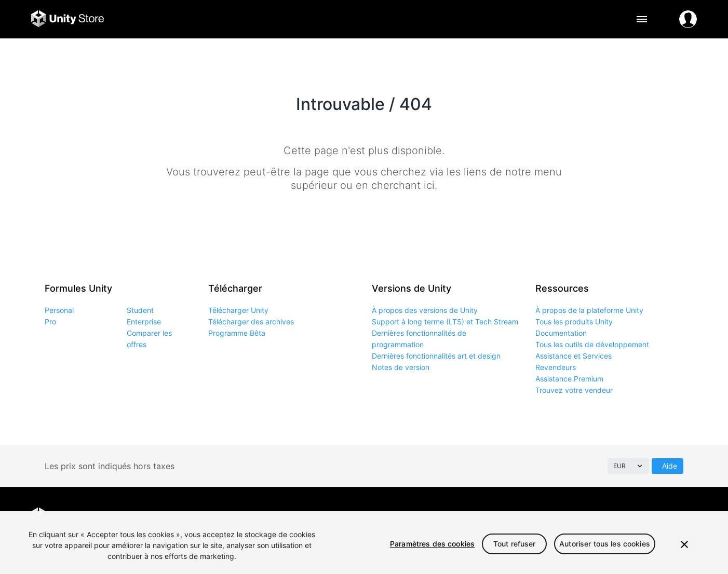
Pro (50, 322)
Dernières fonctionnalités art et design (436, 356)
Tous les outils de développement (592, 344)
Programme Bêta (237, 333)
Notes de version (401, 367)
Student (140, 310)
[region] (364, 543)
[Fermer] (684, 544)
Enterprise (144, 322)
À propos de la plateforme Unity (589, 310)
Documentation (561, 333)
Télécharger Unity (238, 310)
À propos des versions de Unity (425, 310)
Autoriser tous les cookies (605, 544)
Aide (670, 466)
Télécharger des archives (251, 322)
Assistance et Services (574, 356)
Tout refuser (515, 544)
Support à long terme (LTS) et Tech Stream (445, 322)
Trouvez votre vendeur (574, 390)
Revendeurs (556, 367)
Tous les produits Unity (574, 322)
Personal (59, 310)
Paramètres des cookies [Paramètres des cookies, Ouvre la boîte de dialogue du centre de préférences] (432, 544)
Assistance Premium (569, 379)
